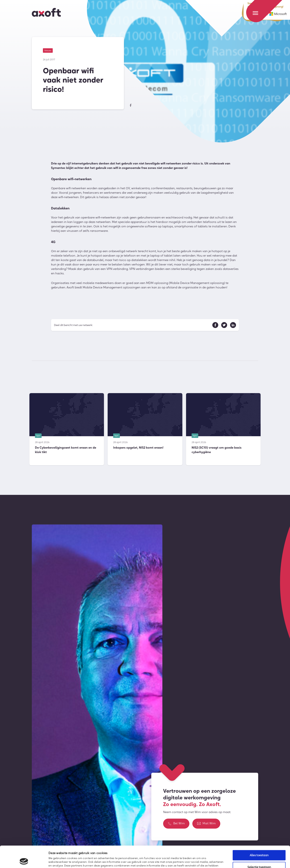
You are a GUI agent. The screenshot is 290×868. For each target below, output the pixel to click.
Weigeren (259, 858)
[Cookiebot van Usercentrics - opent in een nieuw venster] (24, 861)
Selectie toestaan (259, 847)
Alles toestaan (259, 835)
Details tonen (201, 860)
